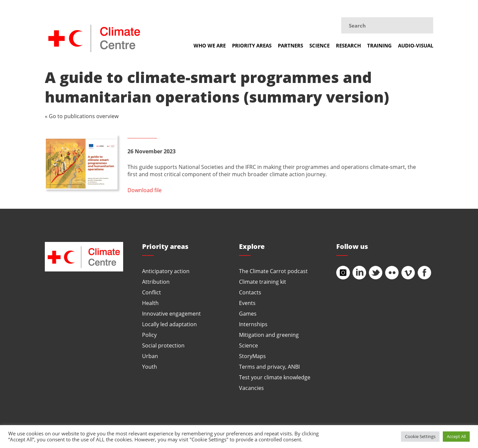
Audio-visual (416, 45)
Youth (150, 367)
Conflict (152, 292)
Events (247, 303)
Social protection (163, 345)
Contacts (250, 292)
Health (150, 303)
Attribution (156, 282)
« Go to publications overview (82, 116)
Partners (290, 45)
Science (319, 45)
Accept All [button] (456, 436)
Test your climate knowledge (275, 377)
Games (248, 313)
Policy (149, 335)
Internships (253, 324)
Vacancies (251, 388)
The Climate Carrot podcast (273, 271)
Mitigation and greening (269, 335)
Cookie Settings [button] (420, 436)
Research (348, 45)
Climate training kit (263, 282)
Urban (150, 356)
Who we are (210, 45)
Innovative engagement (171, 313)
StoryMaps (252, 356)
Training (379, 45)
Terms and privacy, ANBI (269, 367)
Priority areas (252, 45)
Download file (145, 190)
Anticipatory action (166, 271)
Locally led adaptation (169, 324)
